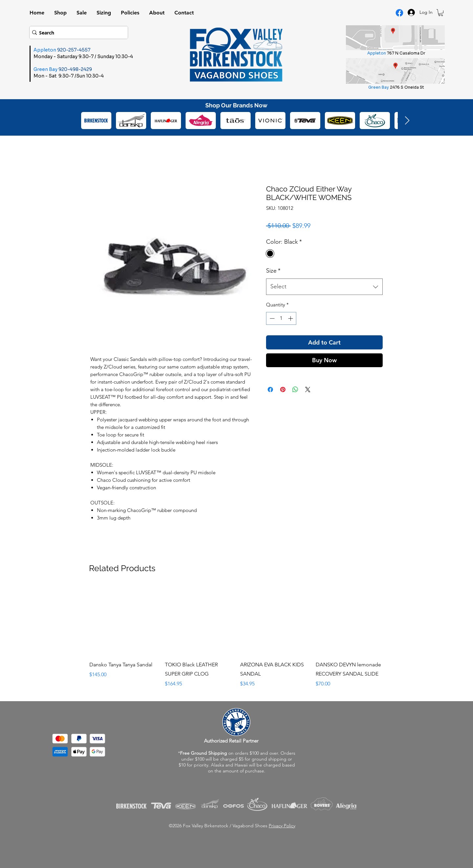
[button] (441, 13)
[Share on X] (308, 389)
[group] (237, 637)
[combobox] (324, 287)
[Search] (77, 33)
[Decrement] (271, 318)
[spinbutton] (281, 318)
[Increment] (291, 318)
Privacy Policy (282, 826)
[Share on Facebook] (270, 389)
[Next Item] (407, 121)
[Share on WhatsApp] (295, 389)
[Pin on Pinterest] (283, 389)
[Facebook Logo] (399, 13)
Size (273, 271)
